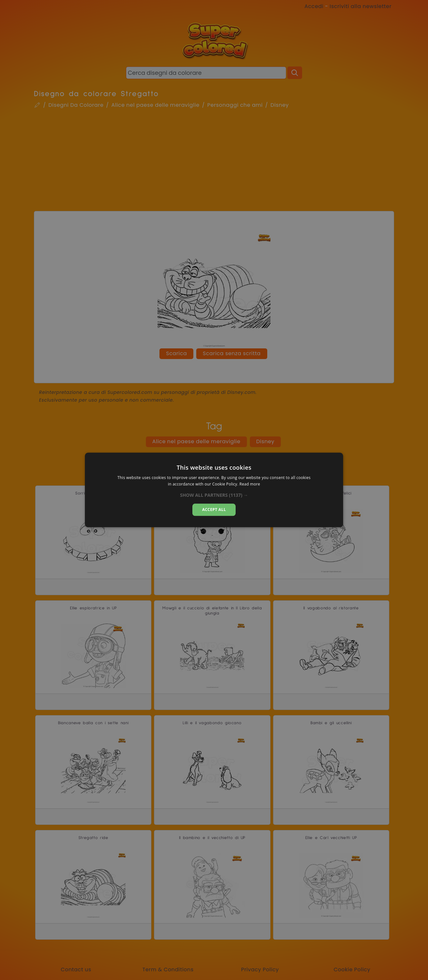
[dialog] (214, 490)
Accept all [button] (214, 510)
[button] (214, 495)
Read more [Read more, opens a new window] (250, 484)
